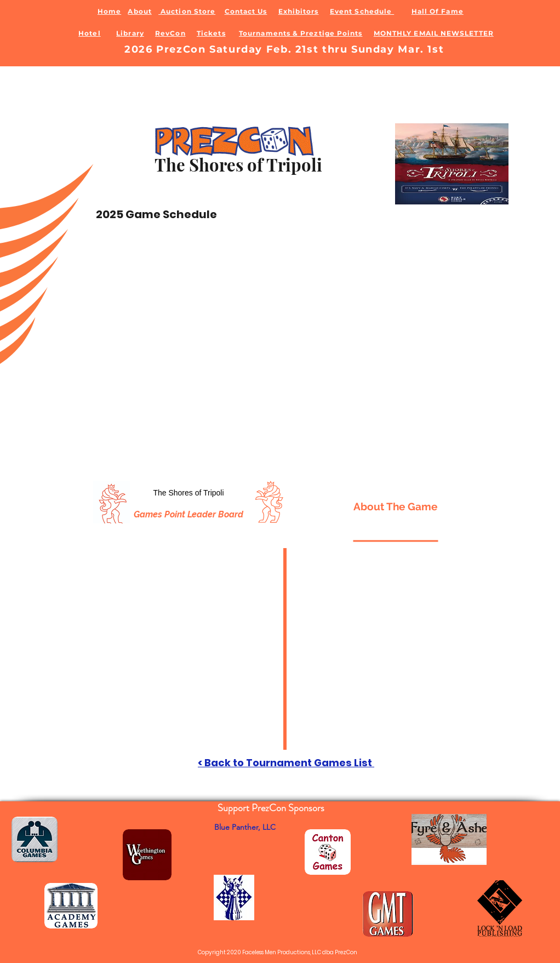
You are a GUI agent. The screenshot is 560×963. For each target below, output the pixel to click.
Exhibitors (299, 11)
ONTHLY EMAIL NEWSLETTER (437, 33)
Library (130, 33)
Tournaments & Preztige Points (301, 33)
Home (109, 11)
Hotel (89, 33)
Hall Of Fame (438, 11)
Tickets (211, 33)
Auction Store (187, 11)
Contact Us (246, 11)
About (139, 11)
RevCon (170, 33)
